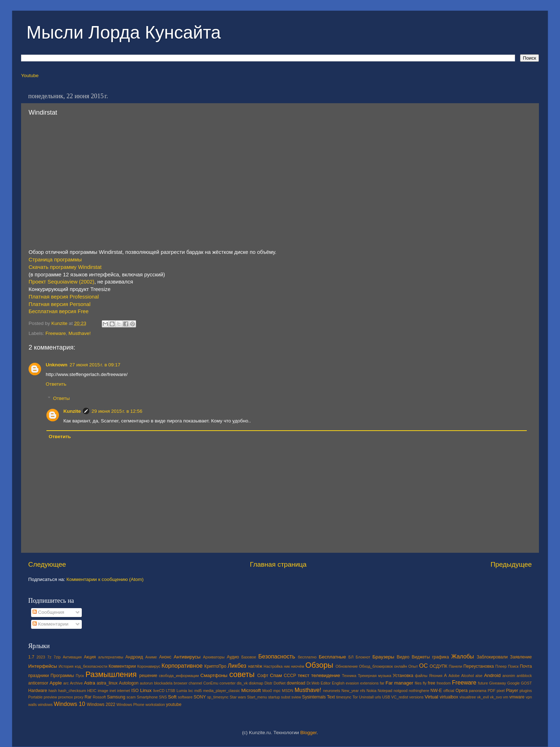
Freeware (56, 333)
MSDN (287, 691)
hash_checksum (72, 691)
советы (242, 674)
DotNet (280, 683)
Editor (326, 683)
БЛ (351, 657)
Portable (35, 697)
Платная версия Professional (64, 297)
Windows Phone (130, 705)
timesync (344, 697)
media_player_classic (222, 691)
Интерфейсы (43, 666)
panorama (478, 691)
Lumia (182, 691)
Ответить (56, 384)
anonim (509, 676)
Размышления (111, 674)
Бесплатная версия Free (59, 311)
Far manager (399, 683)
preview (50, 697)
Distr (268, 683)
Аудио (233, 657)
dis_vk (242, 683)
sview (296, 697)
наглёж (255, 666)
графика (441, 657)
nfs (362, 691)
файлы (421, 676)
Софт (263, 676)
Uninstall (366, 697)
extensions (370, 683)
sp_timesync (218, 697)
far (382, 683)
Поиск (513, 666)
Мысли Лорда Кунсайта (124, 32)
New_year (350, 691)
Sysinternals (314, 697)
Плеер (501, 666)
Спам (276, 675)
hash (53, 691)
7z (49, 657)
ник (287, 666)
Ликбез (237, 666)
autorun (146, 683)
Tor (355, 697)
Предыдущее (511, 564)
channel (195, 683)
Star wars (238, 697)
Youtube (30, 76)
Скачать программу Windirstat (65, 267)
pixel (501, 691)
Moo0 (267, 691)
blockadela (163, 683)
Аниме (151, 657)
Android (492, 675)
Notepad (385, 691)
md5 (198, 691)
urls (378, 697)
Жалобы (462, 656)
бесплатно (307, 657)
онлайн (400, 666)
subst (286, 697)
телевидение (326, 675)
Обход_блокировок (376, 666)
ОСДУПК (439, 666)
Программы (62, 676)
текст (304, 675)
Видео (403, 657)
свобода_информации (179, 676)
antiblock (524, 676)
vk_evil (483, 697)
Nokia (371, 691)
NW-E (436, 691)
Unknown (57, 365)
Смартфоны (214, 675)
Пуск (80, 676)
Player (512, 691)
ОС (424, 666)
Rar (88, 697)
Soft (172, 697)
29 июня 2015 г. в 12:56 (117, 411)
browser (180, 683)
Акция (90, 657)
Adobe (454, 676)
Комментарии (51, 624)
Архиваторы (214, 657)
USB (386, 697)
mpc (277, 691)
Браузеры (383, 657)
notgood (401, 691)
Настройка (273, 666)
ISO (135, 691)
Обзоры (319, 665)
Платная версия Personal (59, 304)
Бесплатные (332, 657)
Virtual (431, 697)
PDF (491, 691)
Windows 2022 (101, 705)
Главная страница (278, 564)
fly (425, 683)
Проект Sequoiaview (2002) (61, 282)
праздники (39, 676)
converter (228, 683)
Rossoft (99, 697)
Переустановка (479, 666)
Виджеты (421, 657)
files (418, 683)
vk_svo (496, 697)
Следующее (47, 564)
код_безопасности (91, 666)
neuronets (331, 691)
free (432, 683)
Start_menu (257, 697)
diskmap (256, 683)
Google (513, 683)
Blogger (309, 733)
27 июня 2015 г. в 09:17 (95, 365)
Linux (146, 690)
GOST (526, 683)
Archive (76, 683)
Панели (455, 666)
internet (124, 691)
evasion (352, 683)
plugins (526, 691)
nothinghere (419, 691)
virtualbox (449, 697)
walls (32, 705)
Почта (526, 666)
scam (131, 697)
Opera (461, 691)
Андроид (134, 657)
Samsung (116, 697)
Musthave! (80, 333)
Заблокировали (492, 657)
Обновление (346, 666)
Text (331, 697)
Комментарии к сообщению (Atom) (105, 579)
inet (113, 691)
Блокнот (363, 657)
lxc (191, 691)
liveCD (159, 691)
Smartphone (147, 697)
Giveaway (498, 683)
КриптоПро (215, 666)
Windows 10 (69, 704)
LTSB (170, 691)
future (483, 683)
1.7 (31, 657)
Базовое (249, 657)
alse (479, 676)
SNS (163, 697)
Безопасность (277, 656)
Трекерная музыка (375, 676)
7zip (57, 657)
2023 (41, 657)
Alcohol (467, 676)
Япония (436, 676)
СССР (290, 676)
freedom (444, 683)
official (449, 691)
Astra (90, 683)
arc (66, 683)
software (185, 697)
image (103, 691)
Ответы (62, 398)
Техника (349, 676)
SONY (200, 697)
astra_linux (107, 683)
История (66, 666)
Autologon (129, 683)
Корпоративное (182, 666)
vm (506, 697)
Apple (56, 683)
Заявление (521, 657)
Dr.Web (313, 683)
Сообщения (48, 612)
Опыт (413, 666)
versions (416, 697)
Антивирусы (187, 657)
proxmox (66, 697)
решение (148, 676)
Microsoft (251, 690)
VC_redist (399, 697)
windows (45, 705)
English (338, 683)
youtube (174, 705)
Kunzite (72, 411)
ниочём (298, 666)
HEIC (92, 691)
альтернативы (111, 657)
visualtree (467, 697)
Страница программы (55, 260)
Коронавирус (149, 666)
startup (274, 697)
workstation (155, 705)
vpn (529, 697)
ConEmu (211, 683)
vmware (517, 697)
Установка (403, 676)
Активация (72, 657)
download (296, 683)
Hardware (38, 691)
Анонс (165, 657)
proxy (79, 697)
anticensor (38, 683)
